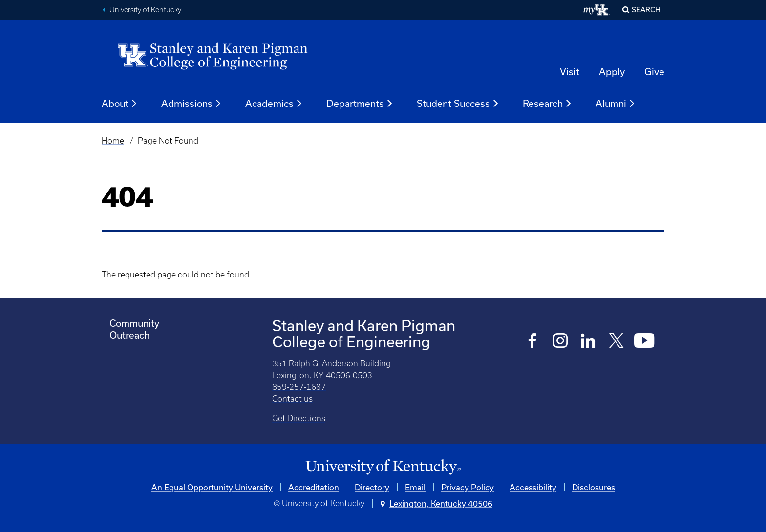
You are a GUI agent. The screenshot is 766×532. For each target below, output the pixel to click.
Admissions (191, 104)
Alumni (616, 104)
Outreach (129, 335)
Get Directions (299, 418)
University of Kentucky (145, 10)
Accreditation (314, 487)
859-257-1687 (299, 387)
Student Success (458, 104)
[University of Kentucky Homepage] (383, 467)
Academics (274, 104)
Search (646, 10)
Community (134, 323)
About (120, 104)
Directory (372, 487)
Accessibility (533, 487)
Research (547, 104)
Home (113, 141)
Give (654, 72)
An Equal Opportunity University (212, 487)
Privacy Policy (468, 487)
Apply (612, 72)
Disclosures (594, 487)
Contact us (292, 399)
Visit (570, 72)
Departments (360, 104)
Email (415, 487)
